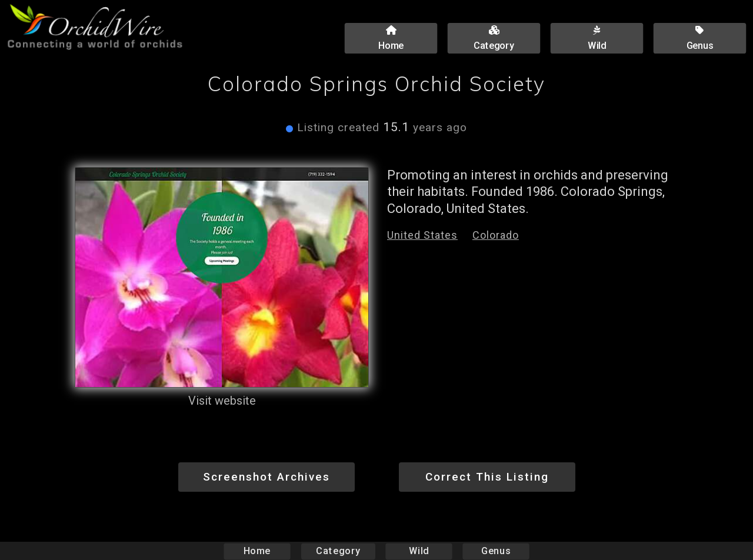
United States (422, 235)
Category (338, 551)
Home (257, 551)
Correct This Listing (487, 477)
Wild (419, 551)
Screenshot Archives (266, 477)
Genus (495, 551)
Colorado (496, 235)
